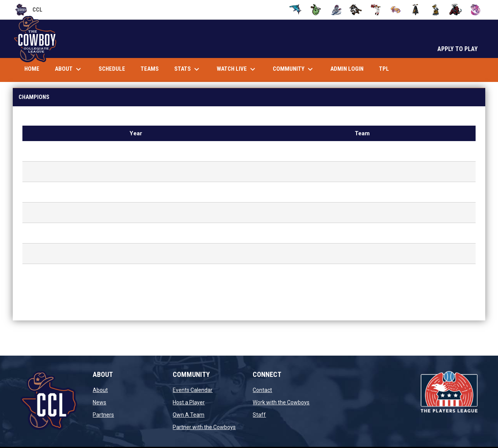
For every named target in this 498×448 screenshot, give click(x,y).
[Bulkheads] (296, 10)
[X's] (475, 10)
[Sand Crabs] (396, 10)
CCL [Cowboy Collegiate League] (29, 10)
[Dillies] (356, 10)
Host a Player (189, 402)
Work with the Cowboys (281, 402)
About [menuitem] (69, 69)
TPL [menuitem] (387, 69)
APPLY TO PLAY (457, 49)
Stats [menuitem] (188, 69)
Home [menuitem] (32, 69)
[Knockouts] (376, 10)
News (99, 402)
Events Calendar (193, 390)
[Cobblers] (316, 10)
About (100, 390)
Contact (262, 390)
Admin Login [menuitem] (347, 69)
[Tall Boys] (436, 10)
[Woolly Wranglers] (456, 10)
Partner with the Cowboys (204, 427)
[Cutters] (336, 10)
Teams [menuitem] (150, 69)
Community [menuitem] (294, 69)
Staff (259, 415)
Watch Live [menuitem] (240, 69)
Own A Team (189, 415)
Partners (103, 415)
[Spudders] (416, 10)
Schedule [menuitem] (112, 69)
